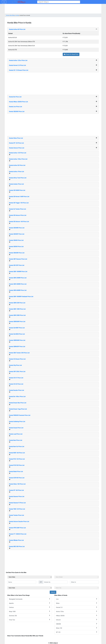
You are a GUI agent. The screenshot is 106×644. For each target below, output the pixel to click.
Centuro (30, 607)
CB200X (77, 624)
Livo (77, 599)
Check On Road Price (71, 54)
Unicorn (77, 620)
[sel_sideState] (30, 588)
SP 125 (77, 632)
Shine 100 (77, 628)
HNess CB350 (77, 616)
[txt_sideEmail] (84, 582)
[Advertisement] (53, 83)
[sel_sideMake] (30, 577)
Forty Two (30, 620)
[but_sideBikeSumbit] (53, 592)
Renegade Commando (30, 599)
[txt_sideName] (22, 582)
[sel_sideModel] (77, 577)
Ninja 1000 (30, 611)
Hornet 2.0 (77, 607)
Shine (77, 603)
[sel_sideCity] (77, 588)
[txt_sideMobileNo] (55, 582)
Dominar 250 (30, 616)
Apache (30, 603)
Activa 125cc (77, 611)
